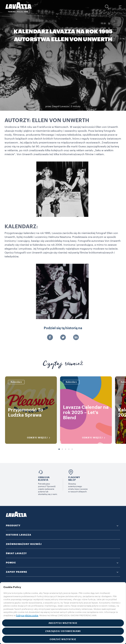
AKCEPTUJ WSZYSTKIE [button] (63, 623)
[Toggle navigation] (120, 7)
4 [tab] (69, 449)
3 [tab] (66, 449)
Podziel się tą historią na (63, 328)
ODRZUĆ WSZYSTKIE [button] (63, 639)
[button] (107, 7)
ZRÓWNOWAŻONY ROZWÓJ (24, 544)
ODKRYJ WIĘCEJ (40, 438)
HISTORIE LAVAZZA (19, 535)
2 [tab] (62, 449)
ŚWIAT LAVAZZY (16, 553)
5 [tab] (72, 449)
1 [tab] (59, 449)
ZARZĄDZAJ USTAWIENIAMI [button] (63, 631)
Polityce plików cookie (27, 615)
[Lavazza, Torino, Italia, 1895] (16, 7)
